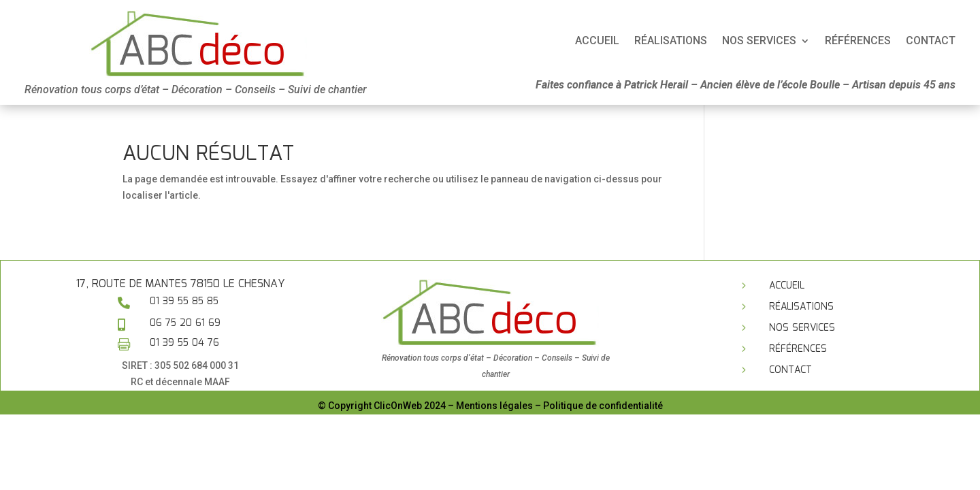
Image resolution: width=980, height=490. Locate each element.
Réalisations (801, 307)
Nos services (802, 328)
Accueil (912, 42)
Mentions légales (494, 406)
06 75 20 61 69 (185, 323)
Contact (790, 370)
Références (798, 349)
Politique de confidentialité (603, 406)
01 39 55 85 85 (184, 301)
